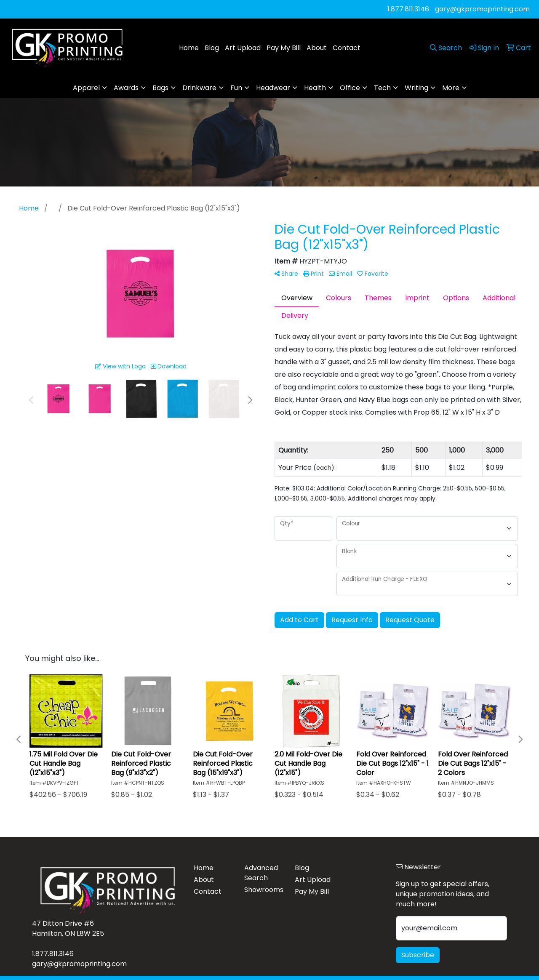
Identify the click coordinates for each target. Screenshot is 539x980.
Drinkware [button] (199, 88)
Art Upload (243, 48)
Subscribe (418, 955)
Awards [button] (126, 88)
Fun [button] (236, 88)
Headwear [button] (273, 88)
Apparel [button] (86, 88)
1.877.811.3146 (408, 9)
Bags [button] (160, 88)
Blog (212, 48)
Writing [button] (416, 88)
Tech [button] (382, 88)
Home (189, 48)
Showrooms (264, 890)
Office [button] (350, 88)
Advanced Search (261, 873)
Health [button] (315, 88)
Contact (347, 48)
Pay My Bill (284, 48)
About (317, 48)
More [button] (451, 88)
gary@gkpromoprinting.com (482, 9)
